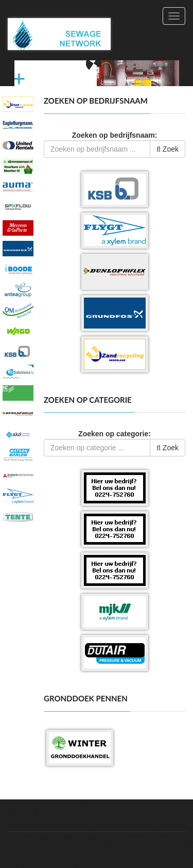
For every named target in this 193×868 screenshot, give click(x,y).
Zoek (168, 149)
